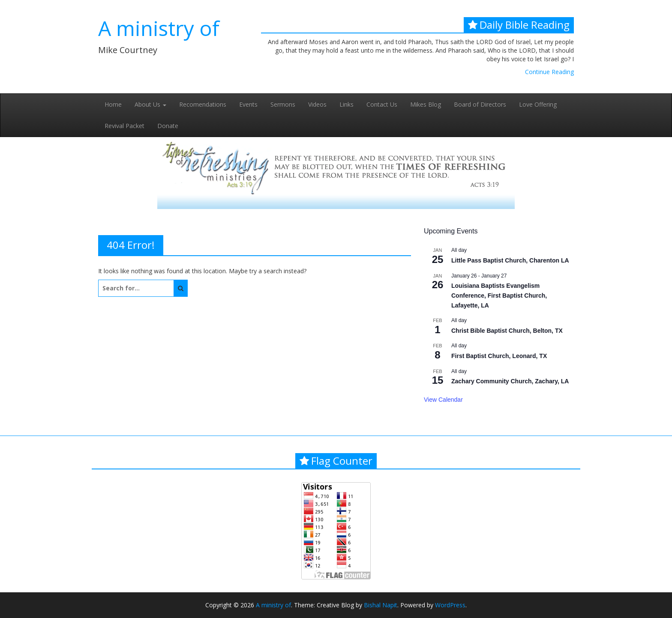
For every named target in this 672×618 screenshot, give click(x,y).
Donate (168, 126)
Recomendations (203, 104)
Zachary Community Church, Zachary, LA (510, 381)
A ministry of (159, 28)
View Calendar (443, 400)
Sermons (283, 104)
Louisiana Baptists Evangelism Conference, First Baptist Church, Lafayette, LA (499, 295)
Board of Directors (480, 104)
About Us (150, 104)
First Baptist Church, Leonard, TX (499, 356)
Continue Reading (549, 72)
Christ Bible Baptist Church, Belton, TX (507, 331)
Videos (317, 104)
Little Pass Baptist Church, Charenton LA (510, 260)
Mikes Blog (426, 104)
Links (346, 104)
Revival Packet (124, 126)
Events (248, 104)
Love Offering (538, 104)
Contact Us (382, 104)
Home (113, 104)
